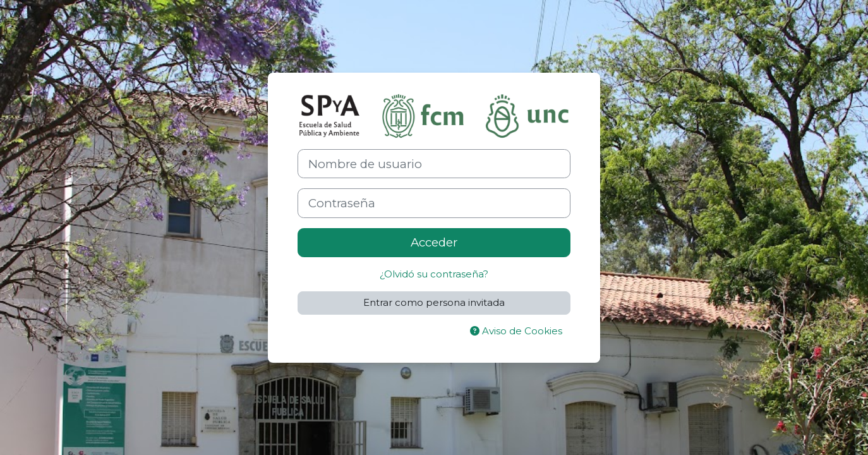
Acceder (434, 242)
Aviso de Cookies (516, 331)
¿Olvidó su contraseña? (434, 274)
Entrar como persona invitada (434, 302)
